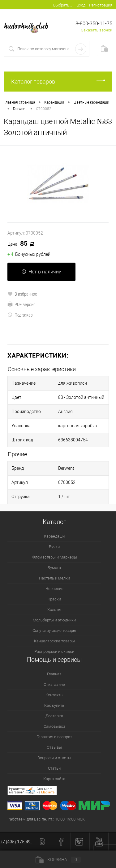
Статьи (54, 768)
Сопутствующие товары (54, 631)
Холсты (54, 610)
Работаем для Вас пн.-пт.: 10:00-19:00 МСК (46, 819)
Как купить (54, 705)
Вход (81, 5)
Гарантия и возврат (54, 737)
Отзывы (54, 747)
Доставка (54, 716)
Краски (54, 599)
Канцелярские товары (54, 641)
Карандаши (54, 536)
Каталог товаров (58, 82)
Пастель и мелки (54, 578)
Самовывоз (54, 726)
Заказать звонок (97, 30)
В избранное (22, 294)
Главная (54, 674)
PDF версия (21, 304)
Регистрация (101, 5)
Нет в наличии (41, 272)
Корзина (58, 860)
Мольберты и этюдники (54, 620)
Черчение (54, 589)
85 (23, 244)
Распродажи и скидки (54, 651)
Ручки (54, 547)
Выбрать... (63, 5)
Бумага (54, 568)
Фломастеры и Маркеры (54, 557)
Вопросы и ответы (54, 758)
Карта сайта (54, 779)
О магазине (54, 684)
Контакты (54, 695)
